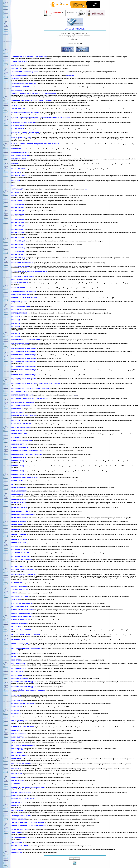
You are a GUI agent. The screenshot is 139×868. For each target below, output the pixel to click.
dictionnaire (70, 75)
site (86, 189)
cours (88, 149)
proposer (89, 37)
